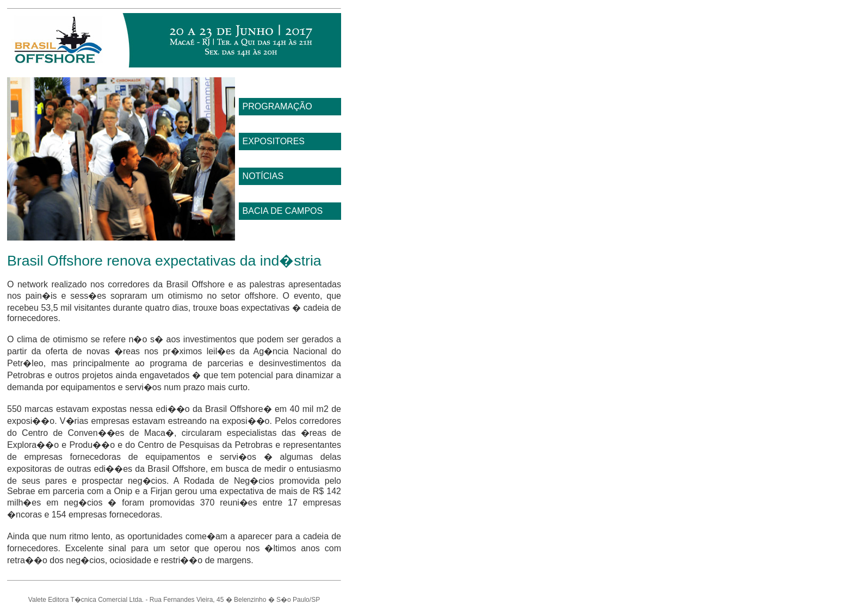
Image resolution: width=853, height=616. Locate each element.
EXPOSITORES (274, 141)
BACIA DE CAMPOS (283, 211)
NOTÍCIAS (263, 176)
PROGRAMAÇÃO (277, 106)
